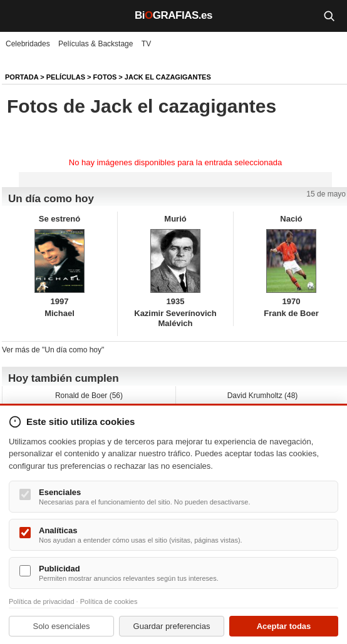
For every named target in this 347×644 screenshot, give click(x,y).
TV (146, 44)
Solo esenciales (61, 626)
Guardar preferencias (172, 626)
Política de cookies (109, 601)
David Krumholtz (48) (263, 396)
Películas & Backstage (96, 44)
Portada (22, 77)
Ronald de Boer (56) (89, 396)
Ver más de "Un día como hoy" (53, 350)
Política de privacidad (42, 601)
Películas (66, 77)
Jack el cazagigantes (168, 77)
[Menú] (19, 16)
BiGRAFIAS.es (173, 15)
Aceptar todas (284, 626)
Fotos (105, 77)
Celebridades (28, 44)
